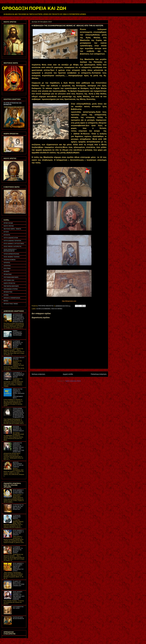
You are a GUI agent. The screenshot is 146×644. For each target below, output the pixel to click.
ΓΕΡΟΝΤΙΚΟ (7, 266)
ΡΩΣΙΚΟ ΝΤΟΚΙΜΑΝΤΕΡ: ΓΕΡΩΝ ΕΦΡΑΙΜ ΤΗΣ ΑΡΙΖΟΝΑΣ (17, 333)
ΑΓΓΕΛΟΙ (6, 232)
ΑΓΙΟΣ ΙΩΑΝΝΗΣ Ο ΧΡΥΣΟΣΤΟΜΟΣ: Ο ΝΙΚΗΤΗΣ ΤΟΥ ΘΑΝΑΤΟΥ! (18, 533)
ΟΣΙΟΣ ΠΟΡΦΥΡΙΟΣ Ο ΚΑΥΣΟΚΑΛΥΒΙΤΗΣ (10, 250)
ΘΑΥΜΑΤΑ (6, 271)
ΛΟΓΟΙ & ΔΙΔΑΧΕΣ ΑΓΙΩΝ (11, 238)
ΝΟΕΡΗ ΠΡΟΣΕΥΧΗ (9, 283)
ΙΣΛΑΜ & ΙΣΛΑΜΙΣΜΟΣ (43, 309)
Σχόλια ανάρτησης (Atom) (73, 381)
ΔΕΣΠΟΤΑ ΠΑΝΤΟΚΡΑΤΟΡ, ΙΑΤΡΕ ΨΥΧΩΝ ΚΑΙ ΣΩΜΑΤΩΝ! (18, 465)
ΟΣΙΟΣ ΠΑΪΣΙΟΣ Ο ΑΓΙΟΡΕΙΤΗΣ (13, 246)
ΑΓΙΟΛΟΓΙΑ (7, 235)
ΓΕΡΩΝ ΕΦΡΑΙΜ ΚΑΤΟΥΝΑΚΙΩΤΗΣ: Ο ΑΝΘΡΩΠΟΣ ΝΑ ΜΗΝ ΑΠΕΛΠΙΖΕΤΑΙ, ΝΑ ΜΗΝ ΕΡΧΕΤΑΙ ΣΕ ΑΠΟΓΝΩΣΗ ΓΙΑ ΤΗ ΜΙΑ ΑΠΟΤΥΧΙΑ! (18, 413)
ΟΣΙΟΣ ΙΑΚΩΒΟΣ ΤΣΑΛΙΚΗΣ (12, 257)
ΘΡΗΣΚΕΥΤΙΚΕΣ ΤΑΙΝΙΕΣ (11, 304)
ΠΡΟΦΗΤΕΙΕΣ (8, 274)
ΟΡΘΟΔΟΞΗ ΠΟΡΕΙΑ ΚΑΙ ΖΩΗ (34, 8)
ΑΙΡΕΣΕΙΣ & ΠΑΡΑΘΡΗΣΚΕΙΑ (12, 298)
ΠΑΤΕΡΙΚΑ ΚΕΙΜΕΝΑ (10, 260)
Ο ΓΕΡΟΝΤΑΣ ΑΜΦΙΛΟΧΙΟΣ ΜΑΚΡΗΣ (17, 517)
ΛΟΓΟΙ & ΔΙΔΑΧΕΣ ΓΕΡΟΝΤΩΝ (12, 241)
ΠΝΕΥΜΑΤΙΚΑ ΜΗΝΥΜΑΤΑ (11, 286)
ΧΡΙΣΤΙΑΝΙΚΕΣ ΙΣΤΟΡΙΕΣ (11, 289)
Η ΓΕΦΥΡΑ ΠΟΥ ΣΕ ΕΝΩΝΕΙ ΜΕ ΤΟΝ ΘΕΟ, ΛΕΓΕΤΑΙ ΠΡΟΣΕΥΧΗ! (18, 507)
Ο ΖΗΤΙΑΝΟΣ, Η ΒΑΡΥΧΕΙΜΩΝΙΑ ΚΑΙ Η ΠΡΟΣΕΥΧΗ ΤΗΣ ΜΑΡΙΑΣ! (18, 375)
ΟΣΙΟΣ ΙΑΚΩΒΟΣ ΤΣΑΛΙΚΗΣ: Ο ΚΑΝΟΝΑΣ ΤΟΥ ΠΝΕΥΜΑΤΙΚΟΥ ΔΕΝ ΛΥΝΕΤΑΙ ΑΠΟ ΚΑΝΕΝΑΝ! (18, 595)
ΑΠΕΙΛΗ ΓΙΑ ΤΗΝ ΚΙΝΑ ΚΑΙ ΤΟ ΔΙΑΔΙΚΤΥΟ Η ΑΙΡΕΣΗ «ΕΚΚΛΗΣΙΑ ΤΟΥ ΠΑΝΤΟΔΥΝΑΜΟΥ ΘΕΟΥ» (18, 393)
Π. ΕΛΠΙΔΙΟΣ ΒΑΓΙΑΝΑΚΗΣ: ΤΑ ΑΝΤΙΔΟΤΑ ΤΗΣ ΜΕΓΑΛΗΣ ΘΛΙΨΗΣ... (18, 344)
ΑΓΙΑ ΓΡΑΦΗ (7, 269)
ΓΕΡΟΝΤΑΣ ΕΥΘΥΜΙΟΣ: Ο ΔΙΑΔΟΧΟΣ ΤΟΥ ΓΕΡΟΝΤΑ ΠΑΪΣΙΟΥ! (18, 429)
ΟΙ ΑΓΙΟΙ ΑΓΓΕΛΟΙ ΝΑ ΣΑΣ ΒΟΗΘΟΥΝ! (18, 618)
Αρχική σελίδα (68, 374)
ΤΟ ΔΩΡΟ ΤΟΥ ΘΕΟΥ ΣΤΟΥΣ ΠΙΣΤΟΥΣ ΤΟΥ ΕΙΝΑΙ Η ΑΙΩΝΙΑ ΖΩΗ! (18, 584)
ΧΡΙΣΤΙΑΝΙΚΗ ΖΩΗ (9, 280)
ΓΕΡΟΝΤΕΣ (7, 263)
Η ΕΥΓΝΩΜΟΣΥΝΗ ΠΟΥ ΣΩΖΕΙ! (18, 607)
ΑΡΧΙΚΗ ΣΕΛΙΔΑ (8, 223)
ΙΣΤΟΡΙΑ (6, 295)
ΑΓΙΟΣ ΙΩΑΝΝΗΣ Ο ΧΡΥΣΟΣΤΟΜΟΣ (14, 244)
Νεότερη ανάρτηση (38, 374)
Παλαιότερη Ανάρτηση (99, 374)
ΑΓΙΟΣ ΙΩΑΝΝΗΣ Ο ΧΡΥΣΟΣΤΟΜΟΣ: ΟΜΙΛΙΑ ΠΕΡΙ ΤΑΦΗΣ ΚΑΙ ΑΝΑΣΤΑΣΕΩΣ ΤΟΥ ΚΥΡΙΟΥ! (18, 567)
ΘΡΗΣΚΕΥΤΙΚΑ (8, 292)
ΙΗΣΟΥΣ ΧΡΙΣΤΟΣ (9, 226)
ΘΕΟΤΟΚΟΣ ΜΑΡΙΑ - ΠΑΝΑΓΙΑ (12, 229)
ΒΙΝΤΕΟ (6, 301)
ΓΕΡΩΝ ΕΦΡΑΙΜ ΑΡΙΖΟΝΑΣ (11, 254)
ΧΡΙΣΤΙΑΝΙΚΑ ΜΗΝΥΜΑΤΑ (11, 277)
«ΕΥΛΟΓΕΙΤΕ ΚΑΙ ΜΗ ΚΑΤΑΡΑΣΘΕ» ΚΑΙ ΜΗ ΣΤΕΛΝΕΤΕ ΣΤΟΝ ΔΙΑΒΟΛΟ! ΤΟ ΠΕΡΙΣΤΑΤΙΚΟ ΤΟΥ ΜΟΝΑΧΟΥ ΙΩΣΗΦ (18, 318)
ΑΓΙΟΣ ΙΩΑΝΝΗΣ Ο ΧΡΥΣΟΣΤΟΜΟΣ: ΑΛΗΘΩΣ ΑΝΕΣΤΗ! (18, 491)
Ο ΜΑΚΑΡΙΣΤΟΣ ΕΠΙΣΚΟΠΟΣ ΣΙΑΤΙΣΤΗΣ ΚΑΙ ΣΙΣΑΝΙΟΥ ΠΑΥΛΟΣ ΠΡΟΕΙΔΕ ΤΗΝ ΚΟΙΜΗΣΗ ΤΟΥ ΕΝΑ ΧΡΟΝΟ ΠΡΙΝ (18, 447)
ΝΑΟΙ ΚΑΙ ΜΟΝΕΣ (57, 309)
